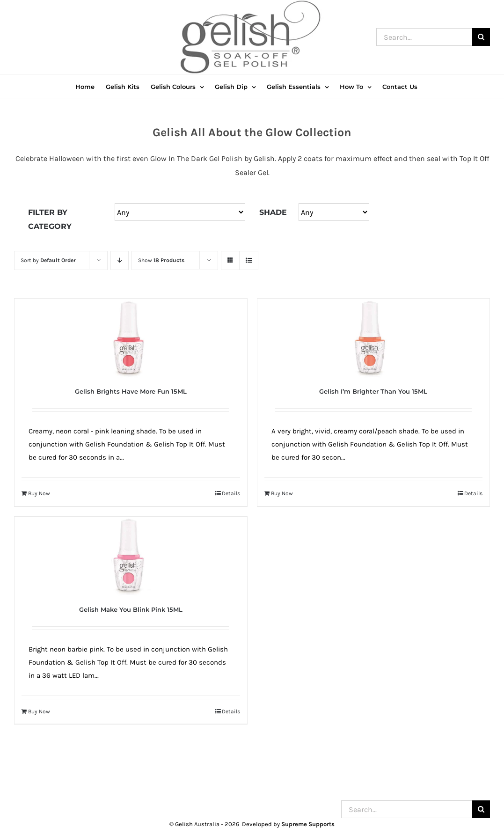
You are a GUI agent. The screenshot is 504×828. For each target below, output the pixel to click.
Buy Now (39, 493)
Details (231, 493)
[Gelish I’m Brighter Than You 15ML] (374, 338)
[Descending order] (120, 260)
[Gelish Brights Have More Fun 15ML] (131, 338)
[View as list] (249, 260)
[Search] (481, 37)
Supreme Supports (308, 824)
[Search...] (424, 37)
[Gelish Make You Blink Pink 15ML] (131, 557)
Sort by (48, 260)
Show (161, 260)
